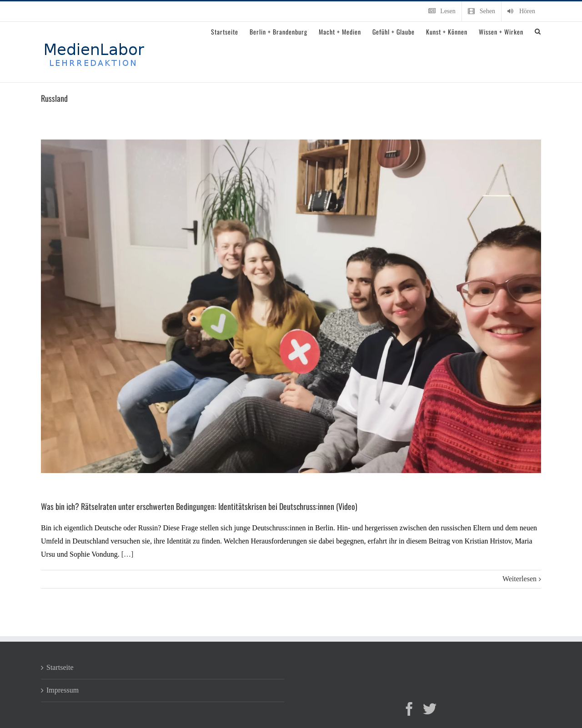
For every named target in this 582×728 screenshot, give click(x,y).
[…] (128, 554)
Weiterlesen (519, 579)
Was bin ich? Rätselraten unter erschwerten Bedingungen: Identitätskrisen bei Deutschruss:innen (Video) (199, 506)
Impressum (63, 690)
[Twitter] (430, 709)
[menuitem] (442, 11)
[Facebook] (409, 709)
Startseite (60, 667)
